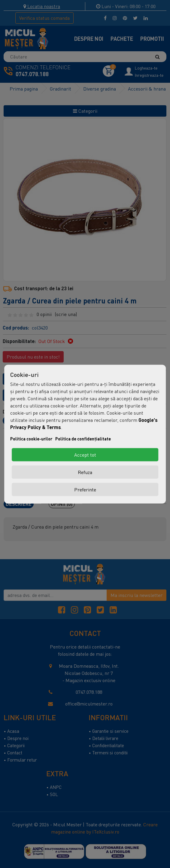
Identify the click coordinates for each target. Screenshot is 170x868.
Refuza (85, 472)
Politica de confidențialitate (83, 438)
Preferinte (85, 489)
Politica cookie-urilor (31, 438)
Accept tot (85, 455)
